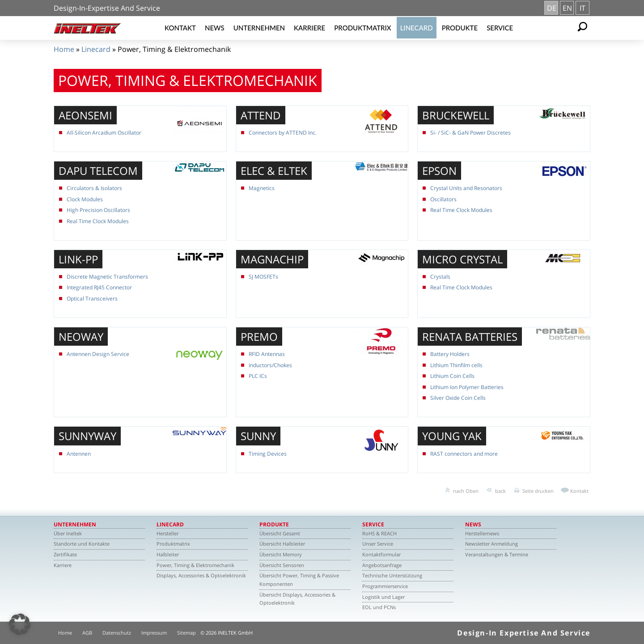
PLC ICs (258, 376)
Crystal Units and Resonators (466, 188)
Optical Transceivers (92, 299)
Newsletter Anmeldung (491, 544)
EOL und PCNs (379, 607)
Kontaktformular (381, 554)
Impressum (154, 633)
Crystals (440, 277)
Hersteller (167, 533)
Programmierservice (385, 586)
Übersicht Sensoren (282, 565)
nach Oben (466, 491)
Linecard (417, 28)
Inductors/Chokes (270, 365)
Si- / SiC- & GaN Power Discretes (470, 133)
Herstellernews (482, 533)
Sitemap (186, 633)
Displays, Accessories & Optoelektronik (201, 575)
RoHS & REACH (379, 533)
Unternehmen (259, 28)
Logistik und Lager (383, 597)
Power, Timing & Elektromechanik (195, 565)
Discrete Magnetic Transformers (107, 277)
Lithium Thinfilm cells (456, 365)
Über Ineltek (68, 533)
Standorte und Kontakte (82, 544)
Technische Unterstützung (392, 575)
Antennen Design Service (98, 354)
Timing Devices (268, 454)
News (215, 28)
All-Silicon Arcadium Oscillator (104, 133)
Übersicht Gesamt (280, 533)
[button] (20, 624)
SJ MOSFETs (263, 277)
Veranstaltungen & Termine (497, 554)
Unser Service (378, 544)
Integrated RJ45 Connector (99, 287)
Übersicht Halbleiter (282, 544)
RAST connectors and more (464, 454)
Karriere (309, 28)
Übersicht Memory (281, 554)
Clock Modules (85, 199)
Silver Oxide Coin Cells (458, 398)
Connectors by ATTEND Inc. (283, 133)
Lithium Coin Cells (452, 376)
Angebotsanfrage (382, 565)
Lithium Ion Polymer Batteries (467, 387)
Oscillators (443, 199)
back (500, 491)
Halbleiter (168, 554)
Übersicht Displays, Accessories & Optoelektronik (297, 599)
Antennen (79, 454)
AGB (87, 633)
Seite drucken (538, 491)
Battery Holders (450, 354)
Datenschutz (117, 633)
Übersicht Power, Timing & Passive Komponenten (299, 580)
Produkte (460, 28)
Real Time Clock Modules (98, 221)
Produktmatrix (362, 28)
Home (64, 49)
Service (500, 28)
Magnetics (262, 188)
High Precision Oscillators (98, 210)
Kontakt (180, 28)
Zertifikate (65, 554)
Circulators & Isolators (94, 188)
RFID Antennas (267, 354)
